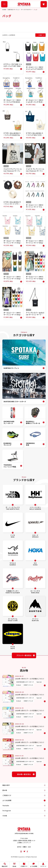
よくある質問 (7, 800)
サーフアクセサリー (27, 10)
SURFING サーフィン (14, 10)
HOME (4, 10)
